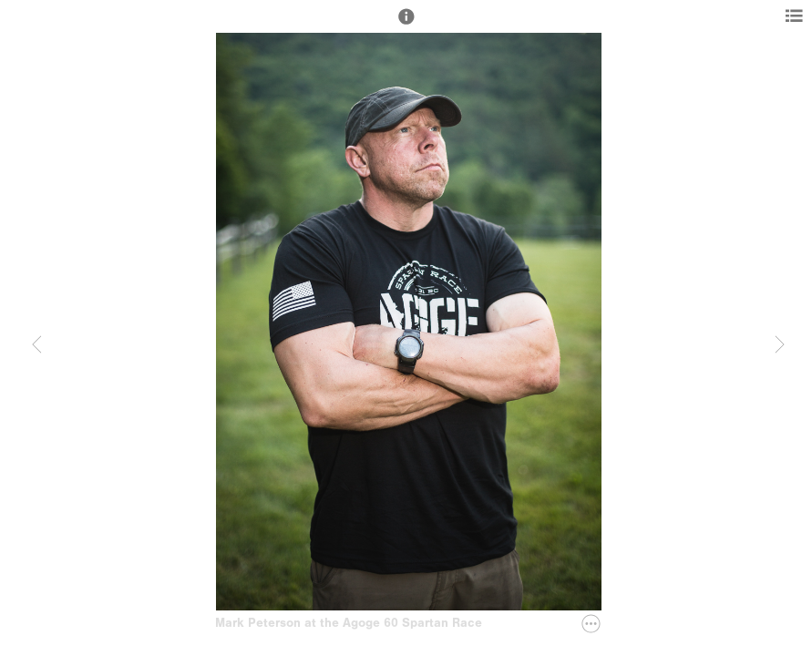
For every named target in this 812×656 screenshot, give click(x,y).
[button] (406, 25)
